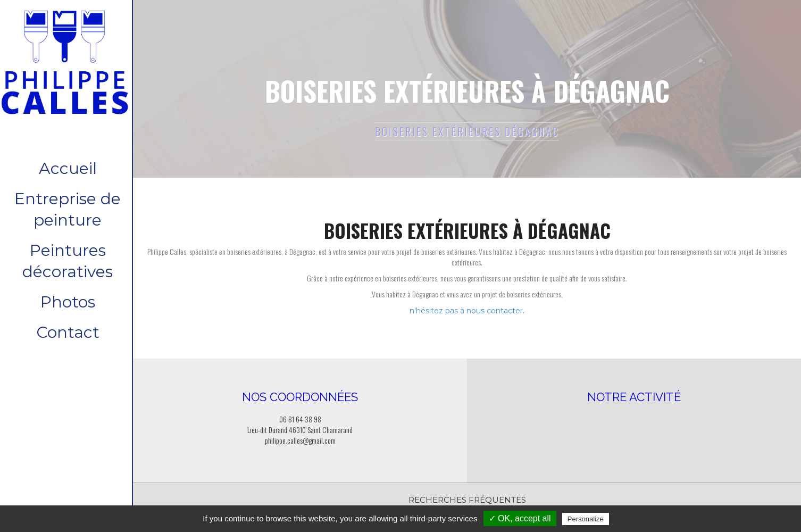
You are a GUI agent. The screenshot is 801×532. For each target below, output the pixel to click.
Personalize (586, 519)
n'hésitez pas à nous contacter (466, 311)
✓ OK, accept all (520, 518)
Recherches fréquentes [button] (467, 500)
